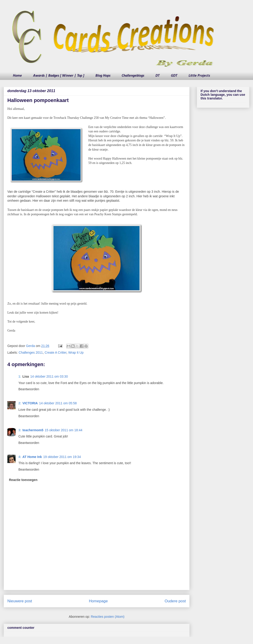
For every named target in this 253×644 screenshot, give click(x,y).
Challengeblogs (133, 76)
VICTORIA (30, 403)
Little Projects (199, 76)
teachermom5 (33, 430)
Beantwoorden (29, 389)
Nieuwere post (20, 601)
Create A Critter (56, 353)
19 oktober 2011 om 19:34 (62, 457)
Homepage (98, 601)
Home (17, 76)
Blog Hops (103, 76)
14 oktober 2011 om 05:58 (58, 403)
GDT (174, 76)
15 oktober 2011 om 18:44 (64, 430)
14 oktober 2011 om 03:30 (49, 376)
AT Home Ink (32, 457)
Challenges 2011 (31, 353)
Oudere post (175, 601)
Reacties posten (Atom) (108, 617)
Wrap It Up (76, 353)
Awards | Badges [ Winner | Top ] (59, 76)
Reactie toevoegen (23, 480)
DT (158, 76)
